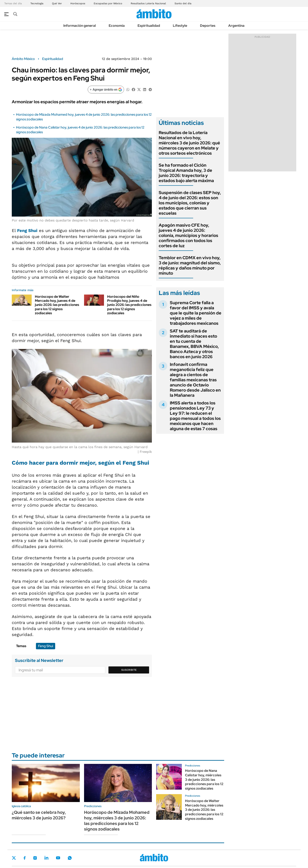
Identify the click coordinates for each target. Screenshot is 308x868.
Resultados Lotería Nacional (148, 3)
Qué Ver (57, 3)
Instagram (35, 858)
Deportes (208, 26)
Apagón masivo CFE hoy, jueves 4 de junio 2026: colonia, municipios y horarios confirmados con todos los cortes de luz (188, 235)
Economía (117, 26)
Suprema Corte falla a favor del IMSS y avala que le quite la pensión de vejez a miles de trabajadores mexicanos (196, 313)
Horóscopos (78, 3)
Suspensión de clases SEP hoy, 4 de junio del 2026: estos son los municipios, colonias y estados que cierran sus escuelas (190, 203)
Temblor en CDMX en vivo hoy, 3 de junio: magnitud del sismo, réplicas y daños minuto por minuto (190, 265)
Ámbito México (23, 59)
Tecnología (37, 3)
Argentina (236, 26)
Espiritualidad (149, 26)
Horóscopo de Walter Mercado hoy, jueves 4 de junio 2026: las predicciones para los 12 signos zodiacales (57, 305)
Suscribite (129, 670)
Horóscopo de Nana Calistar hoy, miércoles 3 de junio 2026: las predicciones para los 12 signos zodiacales (204, 780)
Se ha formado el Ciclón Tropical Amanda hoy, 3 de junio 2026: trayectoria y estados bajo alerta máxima (186, 173)
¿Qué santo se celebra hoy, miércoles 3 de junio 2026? (39, 815)
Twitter (14, 858)
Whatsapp (70, 858)
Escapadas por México (108, 3)
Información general (80, 26)
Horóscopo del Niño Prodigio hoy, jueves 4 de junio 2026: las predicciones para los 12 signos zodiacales (129, 305)
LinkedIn (46, 858)
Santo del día (183, 3)
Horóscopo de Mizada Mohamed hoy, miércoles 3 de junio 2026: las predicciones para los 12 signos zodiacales (117, 821)
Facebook (25, 858)
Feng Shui (46, 646)
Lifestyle (180, 26)
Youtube (58, 858)
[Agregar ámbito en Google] (106, 90)
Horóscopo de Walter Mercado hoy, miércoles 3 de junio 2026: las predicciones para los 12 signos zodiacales (204, 810)
